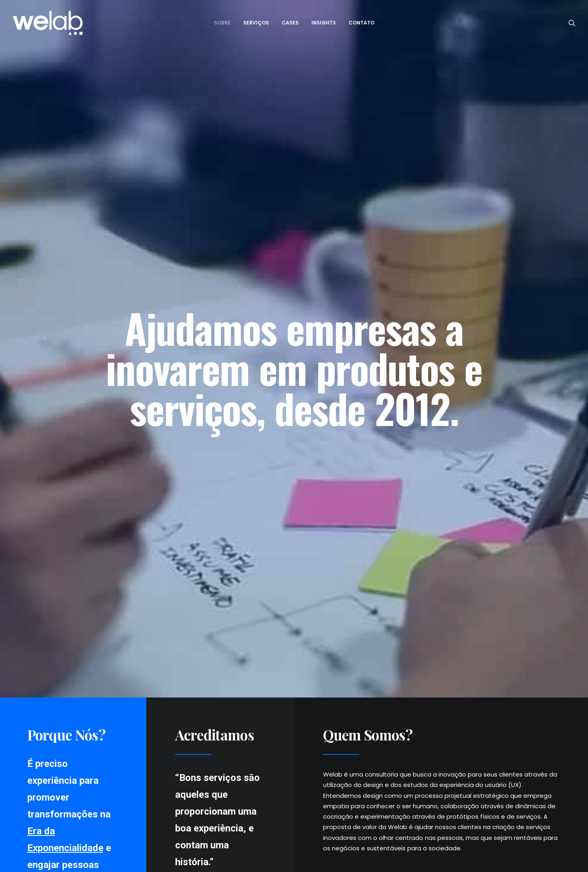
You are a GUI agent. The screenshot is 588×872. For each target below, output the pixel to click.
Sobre (222, 23)
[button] (572, 23)
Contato (362, 23)
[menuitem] (222, 23)
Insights (324, 23)
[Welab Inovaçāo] (48, 23)
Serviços (256, 23)
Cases (290, 23)
